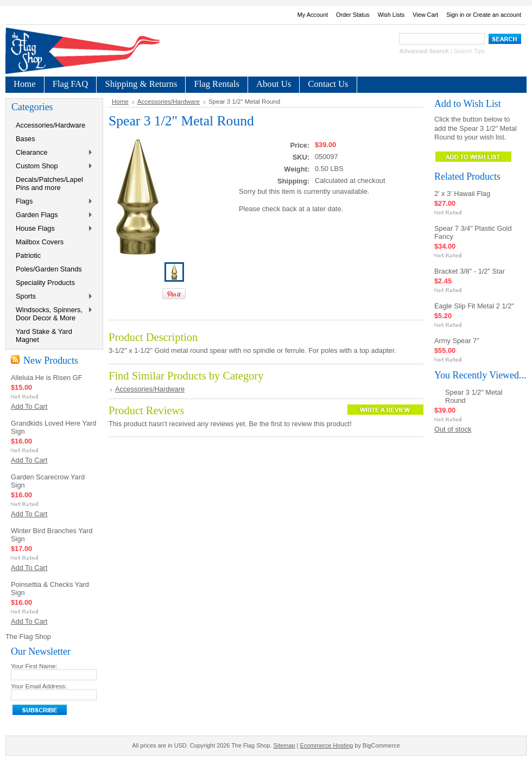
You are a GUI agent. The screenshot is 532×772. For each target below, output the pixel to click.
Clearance (52, 153)
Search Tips (469, 51)
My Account (313, 15)
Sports (52, 297)
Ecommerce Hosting (326, 745)
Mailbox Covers (40, 242)
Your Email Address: (39, 686)
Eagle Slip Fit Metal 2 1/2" (474, 306)
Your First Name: (34, 666)
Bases (26, 139)
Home (120, 102)
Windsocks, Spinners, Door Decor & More (52, 314)
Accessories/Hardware (50, 125)
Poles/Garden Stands (49, 269)
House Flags (52, 229)
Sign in (455, 15)
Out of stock (453, 429)
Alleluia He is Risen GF (47, 378)
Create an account (497, 15)
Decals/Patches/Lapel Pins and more (49, 183)
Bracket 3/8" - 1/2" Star (470, 271)
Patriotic (28, 255)
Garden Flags (52, 215)
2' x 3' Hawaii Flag (462, 194)
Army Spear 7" (457, 341)
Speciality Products (45, 283)
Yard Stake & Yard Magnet (44, 336)
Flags (52, 202)
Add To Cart (29, 406)
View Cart (425, 15)
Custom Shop (52, 166)
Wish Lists (391, 15)
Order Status (353, 15)
